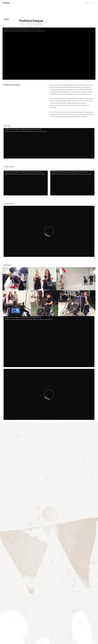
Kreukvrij (6, 3)
